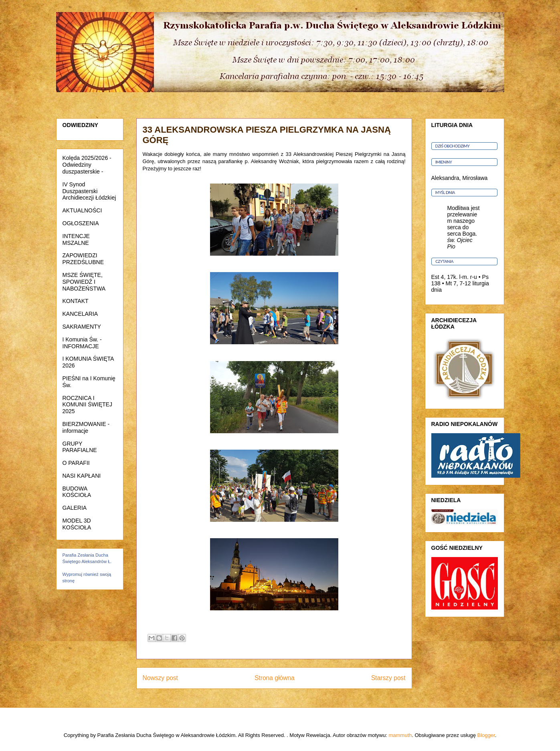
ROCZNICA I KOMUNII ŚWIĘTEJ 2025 (87, 405)
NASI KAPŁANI (82, 476)
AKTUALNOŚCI (82, 210)
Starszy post (388, 678)
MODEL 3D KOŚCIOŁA (77, 524)
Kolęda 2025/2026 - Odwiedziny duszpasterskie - (87, 165)
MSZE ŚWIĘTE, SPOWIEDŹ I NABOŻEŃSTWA (84, 282)
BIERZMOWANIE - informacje (86, 427)
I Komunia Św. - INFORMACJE (82, 343)
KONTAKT (76, 301)
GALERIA (75, 508)
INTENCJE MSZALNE (76, 239)
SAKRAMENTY (82, 327)
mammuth (400, 735)
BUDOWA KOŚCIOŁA (77, 492)
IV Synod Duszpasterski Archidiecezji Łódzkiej (89, 191)
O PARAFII (76, 463)
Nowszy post (160, 678)
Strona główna (275, 678)
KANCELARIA (80, 314)
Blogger (486, 735)
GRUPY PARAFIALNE (80, 447)
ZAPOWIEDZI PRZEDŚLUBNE (83, 259)
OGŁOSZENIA (81, 223)
